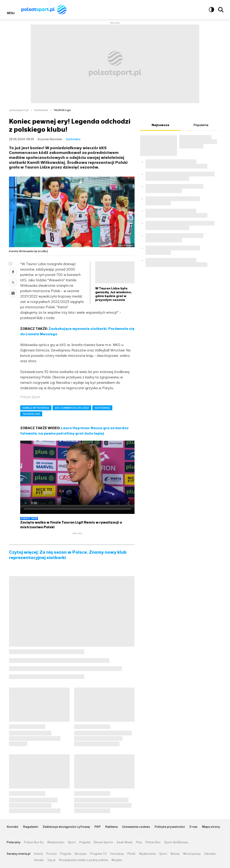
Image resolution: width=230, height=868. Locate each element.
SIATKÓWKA (102, 408)
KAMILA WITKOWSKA (36, 408)
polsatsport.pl (19, 110)
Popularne (201, 125)
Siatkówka (41, 110)
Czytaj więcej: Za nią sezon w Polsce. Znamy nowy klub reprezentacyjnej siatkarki (68, 555)
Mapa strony (211, 827)
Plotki (131, 854)
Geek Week (125, 842)
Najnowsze (160, 125)
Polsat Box (153, 842)
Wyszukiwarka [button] (221, 10)
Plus (139, 842)
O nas (193, 827)
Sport (72, 842)
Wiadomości (56, 842)
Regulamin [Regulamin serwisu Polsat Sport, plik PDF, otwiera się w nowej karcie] (31, 827)
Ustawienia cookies (136, 827)
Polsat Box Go (34, 842)
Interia (38, 854)
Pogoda (85, 842)
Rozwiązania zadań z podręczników (84, 860)
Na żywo (81, 854)
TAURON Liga (62, 110)
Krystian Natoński (50, 139)
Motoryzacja (192, 854)
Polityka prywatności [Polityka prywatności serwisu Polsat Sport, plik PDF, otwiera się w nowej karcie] (170, 827)
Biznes (175, 854)
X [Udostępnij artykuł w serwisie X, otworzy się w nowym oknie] (13, 282)
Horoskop (117, 854)
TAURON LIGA (31, 414)
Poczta (52, 854)
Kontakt (13, 827)
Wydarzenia (147, 854)
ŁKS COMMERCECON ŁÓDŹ (72, 408)
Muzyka (117, 860)
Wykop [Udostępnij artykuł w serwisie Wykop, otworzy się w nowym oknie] (13, 293)
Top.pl (51, 860)
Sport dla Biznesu (176, 842)
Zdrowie (210, 854)
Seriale (39, 860)
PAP (97, 827)
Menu (11, 13)
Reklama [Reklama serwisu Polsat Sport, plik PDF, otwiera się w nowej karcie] (111, 827)
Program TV (98, 854)
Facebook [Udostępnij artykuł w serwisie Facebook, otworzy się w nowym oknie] (13, 272)
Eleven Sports (103, 842)
